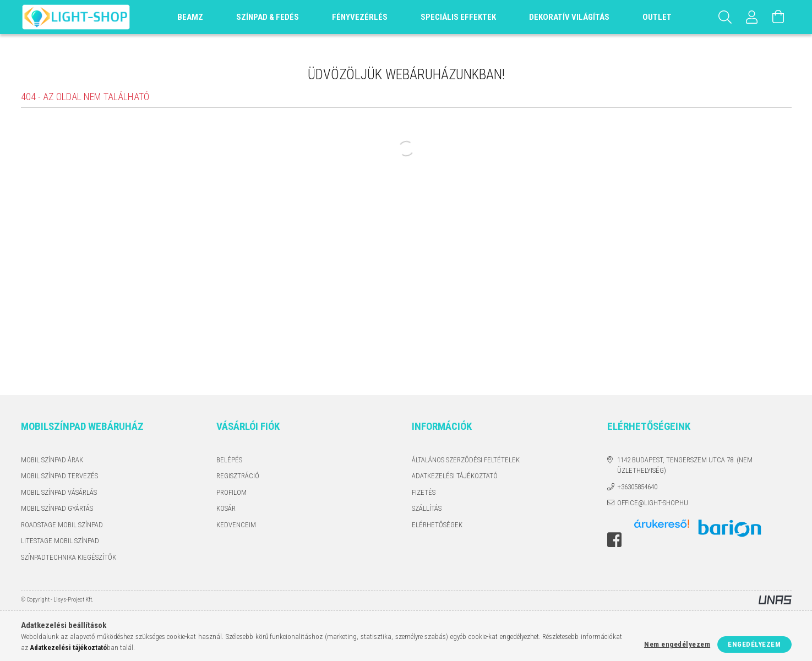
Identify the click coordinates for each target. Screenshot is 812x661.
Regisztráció (238, 476)
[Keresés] (726, 17)
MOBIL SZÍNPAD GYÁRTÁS (57, 508)
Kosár (226, 508)
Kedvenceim (236, 525)
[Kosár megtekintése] (778, 17)
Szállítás (427, 508)
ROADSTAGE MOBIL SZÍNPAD (62, 525)
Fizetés (424, 492)
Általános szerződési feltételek (466, 460)
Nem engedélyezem (677, 644)
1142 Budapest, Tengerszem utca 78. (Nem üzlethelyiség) (685, 465)
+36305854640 (637, 487)
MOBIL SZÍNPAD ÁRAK (52, 460)
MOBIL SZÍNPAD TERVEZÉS (59, 476)
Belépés (229, 460)
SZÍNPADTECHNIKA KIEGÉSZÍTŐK (69, 557)
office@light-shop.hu (653, 503)
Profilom (231, 492)
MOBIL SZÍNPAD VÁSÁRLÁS (59, 492)
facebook (614, 540)
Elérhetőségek (437, 525)
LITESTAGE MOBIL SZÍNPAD (60, 541)
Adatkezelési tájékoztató (455, 476)
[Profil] (752, 17)
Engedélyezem (754, 644)
